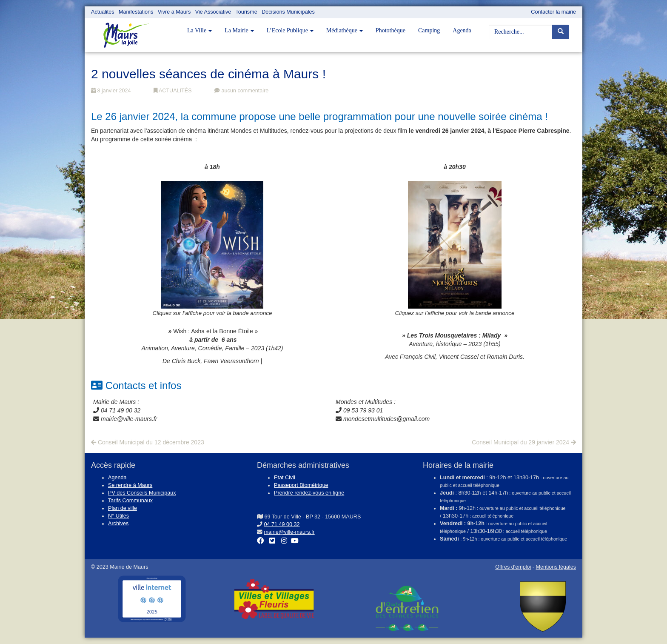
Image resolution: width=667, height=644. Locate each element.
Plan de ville (123, 508)
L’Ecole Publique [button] (290, 30)
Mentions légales (556, 567)
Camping (429, 30)
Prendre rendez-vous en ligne (309, 493)
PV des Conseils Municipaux (142, 493)
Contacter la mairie (553, 12)
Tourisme (247, 12)
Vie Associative (213, 12)
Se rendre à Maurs (130, 485)
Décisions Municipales (288, 12)
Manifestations (136, 12)
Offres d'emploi (513, 567)
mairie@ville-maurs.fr (289, 532)
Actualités (103, 12)
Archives (118, 524)
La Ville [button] (200, 30)
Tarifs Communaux (130, 501)
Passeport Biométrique (301, 485)
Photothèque (391, 30)
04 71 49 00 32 (282, 524)
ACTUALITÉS (172, 91)
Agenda (462, 30)
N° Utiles (118, 516)
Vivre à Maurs (174, 12)
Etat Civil (285, 478)
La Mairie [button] (239, 30)
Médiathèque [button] (345, 30)
